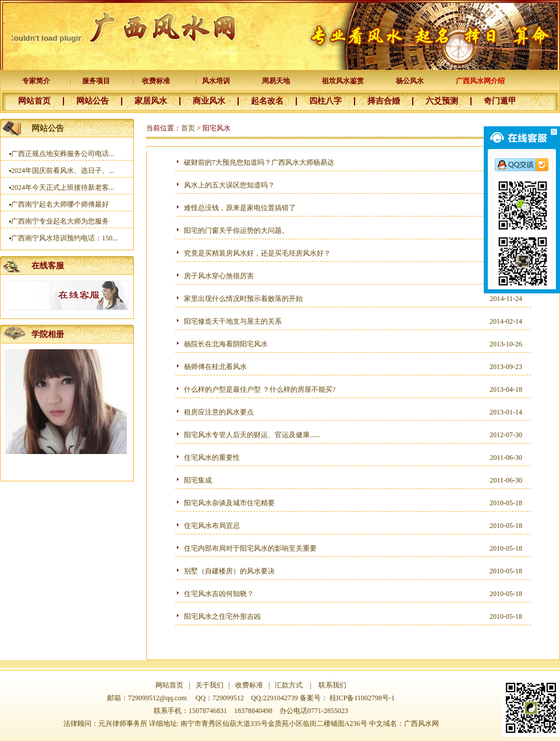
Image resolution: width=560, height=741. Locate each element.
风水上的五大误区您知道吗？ (229, 185)
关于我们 (209, 685)
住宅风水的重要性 (212, 458)
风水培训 (216, 81)
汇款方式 (289, 685)
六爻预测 (442, 101)
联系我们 (332, 685)
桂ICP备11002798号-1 (362, 698)
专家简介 (36, 81)
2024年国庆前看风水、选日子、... (63, 175)
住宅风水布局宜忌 (212, 526)
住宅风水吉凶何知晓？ (219, 594)
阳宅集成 (198, 480)
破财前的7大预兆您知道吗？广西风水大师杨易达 (259, 162)
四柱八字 (325, 101)
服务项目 (96, 81)
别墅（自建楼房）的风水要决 (229, 571)
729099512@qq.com (157, 698)
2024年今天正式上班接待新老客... (63, 192)
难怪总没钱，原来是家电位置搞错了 (240, 208)
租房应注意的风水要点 (219, 412)
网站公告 (93, 101)
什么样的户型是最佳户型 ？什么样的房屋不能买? (260, 389)
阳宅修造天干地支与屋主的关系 (233, 321)
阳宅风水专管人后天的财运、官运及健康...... (252, 435)
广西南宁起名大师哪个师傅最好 (60, 208)
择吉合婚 (384, 101)
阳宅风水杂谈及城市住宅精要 (229, 503)
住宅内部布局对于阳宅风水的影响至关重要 (250, 548)
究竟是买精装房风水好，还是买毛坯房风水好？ (257, 253)
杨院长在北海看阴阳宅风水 (226, 344)
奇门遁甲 (500, 101)
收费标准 (156, 81)
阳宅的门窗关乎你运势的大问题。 (236, 231)
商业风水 (209, 101)
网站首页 (34, 101)
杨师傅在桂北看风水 (215, 367)
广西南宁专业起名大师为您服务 (60, 225)
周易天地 (276, 81)
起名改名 (267, 101)
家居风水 (151, 101)
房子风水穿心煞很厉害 (219, 276)
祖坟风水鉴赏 (343, 81)
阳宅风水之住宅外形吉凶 (222, 616)
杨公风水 (410, 81)
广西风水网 (421, 724)
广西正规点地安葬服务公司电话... (63, 158)
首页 (188, 128)
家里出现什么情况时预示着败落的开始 (243, 299)
